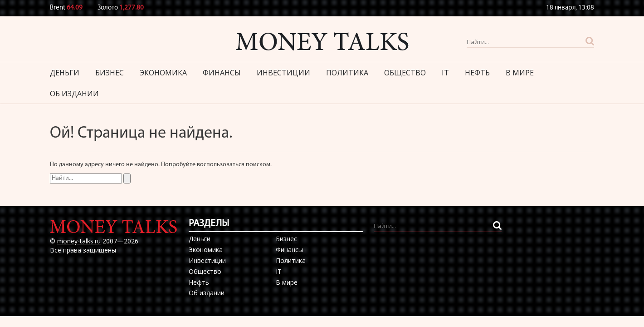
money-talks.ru (79, 241)
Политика (347, 73)
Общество (405, 73)
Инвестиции (283, 73)
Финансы (222, 73)
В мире (520, 73)
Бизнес (110, 73)
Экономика (163, 73)
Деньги (65, 73)
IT (445, 73)
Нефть (477, 73)
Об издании (74, 94)
